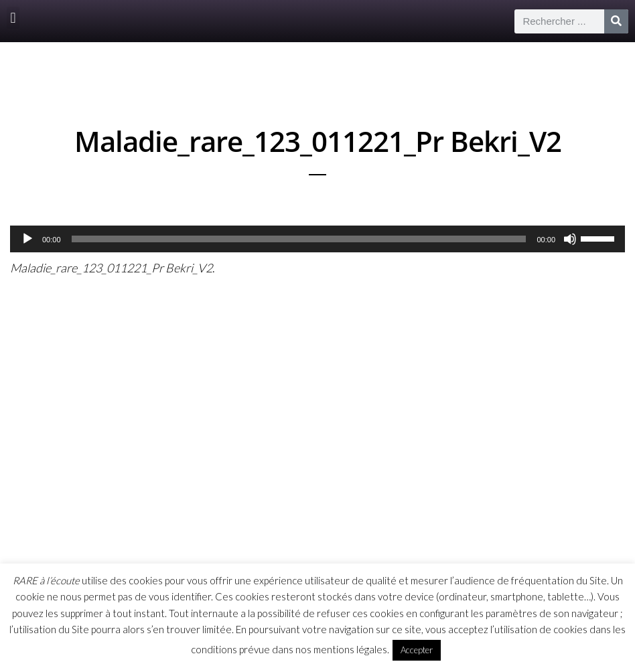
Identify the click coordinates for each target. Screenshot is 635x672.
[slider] (299, 239)
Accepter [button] (417, 650)
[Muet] (570, 239)
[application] (317, 239)
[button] (13, 18)
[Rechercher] (616, 21)
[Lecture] (27, 239)
